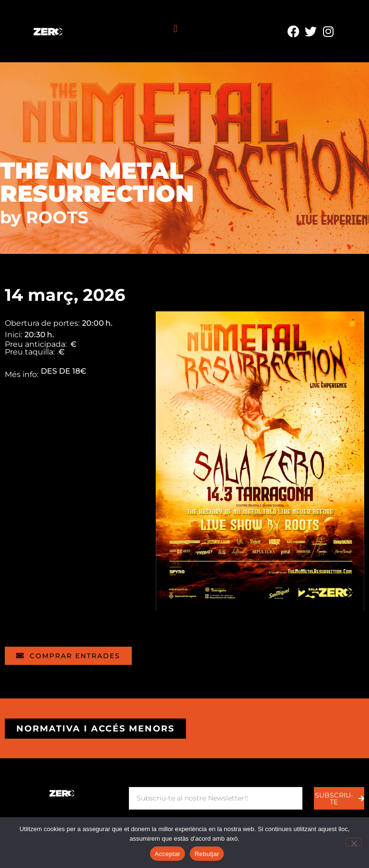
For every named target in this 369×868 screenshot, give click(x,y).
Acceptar (167, 854)
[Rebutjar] (354, 842)
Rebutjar (207, 854)
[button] (175, 29)
